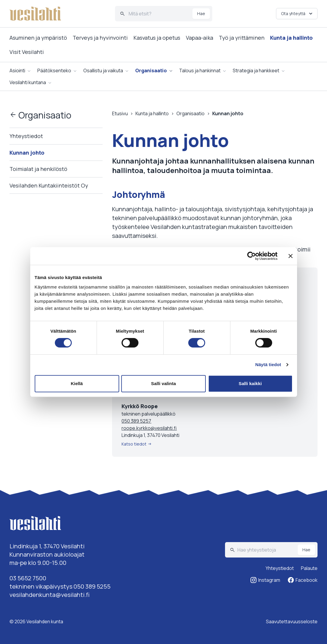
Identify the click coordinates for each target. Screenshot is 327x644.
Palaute (309, 568)
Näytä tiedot (268, 365)
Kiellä (77, 383)
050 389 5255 (92, 586)
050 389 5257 (136, 421)
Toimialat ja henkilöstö (38, 169)
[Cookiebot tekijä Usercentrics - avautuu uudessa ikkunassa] (252, 256)
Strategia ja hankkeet (256, 71)
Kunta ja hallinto (291, 38)
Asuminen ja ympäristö (38, 38)
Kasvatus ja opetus (157, 38)
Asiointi (17, 71)
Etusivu (120, 113)
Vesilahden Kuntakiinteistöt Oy (49, 185)
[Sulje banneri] (291, 256)
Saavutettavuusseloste (292, 621)
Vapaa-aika (200, 38)
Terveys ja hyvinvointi (100, 38)
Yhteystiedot (26, 136)
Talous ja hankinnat (200, 71)
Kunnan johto (27, 153)
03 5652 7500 (28, 578)
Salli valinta (164, 383)
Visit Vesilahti (27, 52)
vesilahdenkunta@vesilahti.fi (50, 595)
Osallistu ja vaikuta (103, 71)
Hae (201, 13)
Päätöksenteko (54, 71)
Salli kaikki (250, 383)
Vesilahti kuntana (28, 82)
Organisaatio (151, 71)
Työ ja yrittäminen (242, 38)
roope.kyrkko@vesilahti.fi (149, 428)
